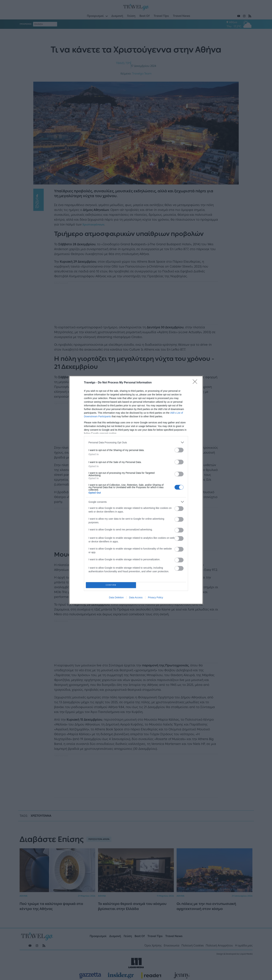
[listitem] (136, 442)
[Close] (196, 383)
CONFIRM (111, 585)
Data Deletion (116, 597)
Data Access (136, 597)
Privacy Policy (156, 597)
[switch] (179, 450)
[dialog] (136, 490)
